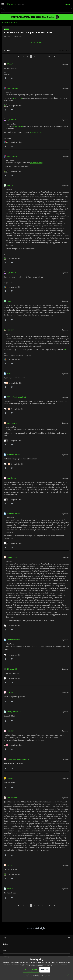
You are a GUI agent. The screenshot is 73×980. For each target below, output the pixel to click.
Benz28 (10, 374)
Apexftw (10, 692)
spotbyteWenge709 (14, 712)
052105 (10, 865)
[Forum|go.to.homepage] (15, 4)
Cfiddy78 (10, 64)
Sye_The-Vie (11, 120)
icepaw (10, 301)
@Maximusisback (36, 132)
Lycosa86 (10, 778)
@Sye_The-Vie (17, 98)
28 (49, 57)
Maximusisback (13, 88)
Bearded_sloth (12, 557)
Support (36, 950)
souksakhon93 (12, 798)
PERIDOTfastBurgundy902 (17, 397)
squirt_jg (10, 185)
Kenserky (10, 330)
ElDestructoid (12, 669)
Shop (36, 938)
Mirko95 (10, 889)
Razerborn (11, 731)
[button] (3, 5)
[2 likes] (13, 106)
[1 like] (12, 259)
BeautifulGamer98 (14, 455)
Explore (36, 944)
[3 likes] (14, 409)
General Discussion (10, 23)
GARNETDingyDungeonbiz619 (18, 759)
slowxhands (11, 478)
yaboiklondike (12, 423)
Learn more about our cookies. (42, 965)
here (65, 350)
